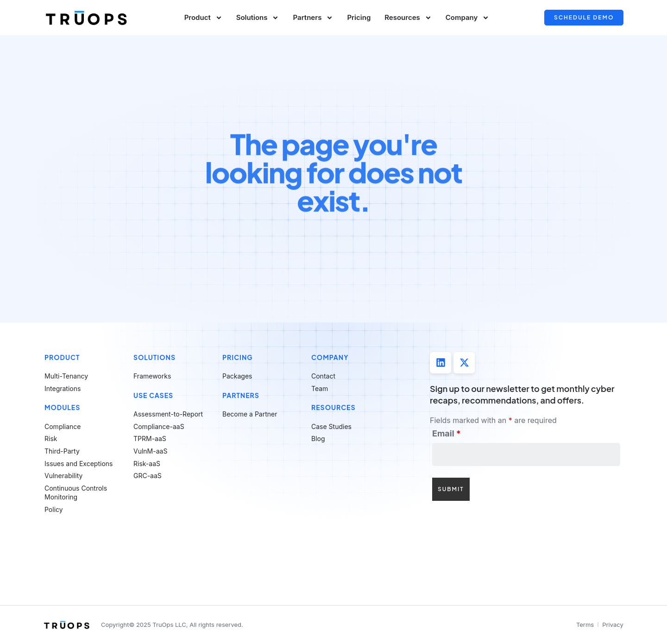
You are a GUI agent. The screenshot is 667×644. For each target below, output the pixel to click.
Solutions (258, 18)
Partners (313, 18)
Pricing (359, 17)
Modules (62, 407)
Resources (408, 18)
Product (203, 18)
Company (468, 18)
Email (447, 434)
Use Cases (153, 395)
